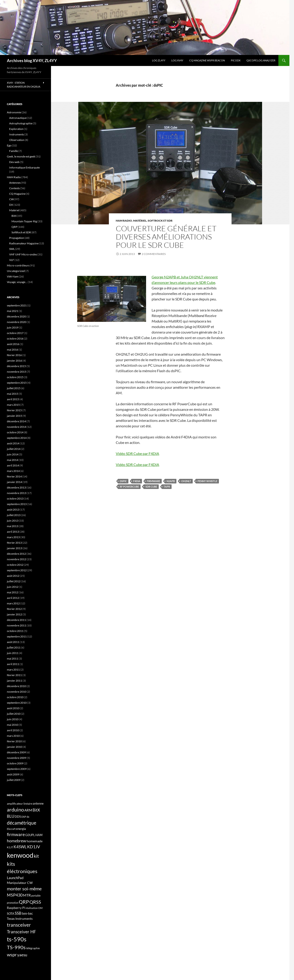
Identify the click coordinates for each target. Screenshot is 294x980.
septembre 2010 (17, 703)
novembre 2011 (17, 625)
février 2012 (14, 609)
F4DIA (137, 481)
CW (11, 199)
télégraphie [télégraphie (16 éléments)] (33, 948)
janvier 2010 (14, 747)
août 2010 (13, 708)
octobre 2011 (15, 631)
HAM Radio (124, 221)
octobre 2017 (15, 333)
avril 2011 (13, 664)
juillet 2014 (14, 449)
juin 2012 (13, 587)
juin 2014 (13, 454)
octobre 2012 (15, 565)
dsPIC (123, 481)
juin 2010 (13, 719)
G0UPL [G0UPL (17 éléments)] (30, 835)
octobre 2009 (15, 763)
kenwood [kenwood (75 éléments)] (20, 855)
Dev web (14, 162)
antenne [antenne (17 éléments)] (38, 803)
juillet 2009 (14, 780)
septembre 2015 (17, 383)
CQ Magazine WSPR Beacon (207, 60)
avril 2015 (13, 399)
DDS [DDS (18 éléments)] (18, 817)
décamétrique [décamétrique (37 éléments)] (22, 823)
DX (11, 205)
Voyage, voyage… (17, 282)
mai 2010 (13, 725)
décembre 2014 (16, 421)
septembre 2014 (17, 438)
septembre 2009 (17, 769)
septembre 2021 (17, 305)
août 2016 (13, 344)
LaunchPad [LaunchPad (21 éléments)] (15, 878)
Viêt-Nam (13, 276)
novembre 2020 (17, 322)
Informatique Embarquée (24, 167)
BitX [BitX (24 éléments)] (36, 810)
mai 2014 (13, 460)
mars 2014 (13, 471)
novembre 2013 (17, 493)
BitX (14, 216)
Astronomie (14, 112)
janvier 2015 (14, 416)
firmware (153, 481)
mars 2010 (13, 736)
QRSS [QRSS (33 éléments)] (35, 902)
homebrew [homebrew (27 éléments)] (17, 841)
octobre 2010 (15, 697)
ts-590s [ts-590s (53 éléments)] (17, 939)
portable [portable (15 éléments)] (36, 896)
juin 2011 (13, 653)
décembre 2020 (16, 316)
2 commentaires (154, 254)
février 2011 (14, 675)
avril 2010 (13, 730)
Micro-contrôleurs (18, 265)
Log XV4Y (177, 60)
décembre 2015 (16, 366)
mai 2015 (13, 394)
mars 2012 (13, 603)
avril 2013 (13, 532)
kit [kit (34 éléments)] (36, 856)
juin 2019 (13, 327)
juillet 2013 (14, 515)
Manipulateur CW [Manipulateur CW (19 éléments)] (20, 883)
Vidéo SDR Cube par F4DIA (137, 453)
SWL (12, 249)
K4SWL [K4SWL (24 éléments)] (20, 847)
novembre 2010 (17, 692)
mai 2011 (13, 659)
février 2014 (14, 476)
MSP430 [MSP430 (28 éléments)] (15, 895)
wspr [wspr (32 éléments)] (12, 955)
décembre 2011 (16, 620)
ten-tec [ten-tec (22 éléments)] (27, 913)
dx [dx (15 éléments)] (28, 817)
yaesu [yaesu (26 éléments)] (22, 955)
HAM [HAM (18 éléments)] (39, 835)
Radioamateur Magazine (24, 243)
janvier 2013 (14, 548)
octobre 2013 (15, 499)
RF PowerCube (129, 487)
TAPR (167, 487)
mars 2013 (13, 537)
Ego (9, 145)
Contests (14, 188)
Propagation (17, 238)
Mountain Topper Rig (24, 221)
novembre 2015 (17, 372)
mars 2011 (13, 670)
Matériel (140, 221)
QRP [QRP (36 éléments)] (24, 902)
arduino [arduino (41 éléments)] (15, 810)
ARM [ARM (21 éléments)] (28, 810)
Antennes (15, 183)
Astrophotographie (21, 123)
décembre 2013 (16, 487)
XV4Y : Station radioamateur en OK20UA (24, 85)
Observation (17, 140)
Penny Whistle (207, 481)
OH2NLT (186, 481)
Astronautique (18, 118)
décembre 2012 (16, 554)
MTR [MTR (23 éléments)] (27, 895)
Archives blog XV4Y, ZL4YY (32, 60)
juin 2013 (13, 521)
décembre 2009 (16, 752)
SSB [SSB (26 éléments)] (18, 913)
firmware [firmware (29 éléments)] (16, 834)
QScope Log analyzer (261, 60)
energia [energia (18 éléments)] (21, 829)
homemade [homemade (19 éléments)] (35, 841)
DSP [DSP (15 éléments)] (24, 817)
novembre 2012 (17, 559)
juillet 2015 (14, 388)
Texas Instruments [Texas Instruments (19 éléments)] (20, 919)
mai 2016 (13, 350)
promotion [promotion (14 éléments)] (13, 903)
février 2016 (14, 355)
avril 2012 (13, 598)
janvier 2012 (14, 614)
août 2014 (13, 443)
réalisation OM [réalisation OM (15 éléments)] (34, 908)
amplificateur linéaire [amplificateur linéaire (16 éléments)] (20, 804)
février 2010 (14, 741)
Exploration (16, 129)
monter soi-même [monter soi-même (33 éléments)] (24, 889)
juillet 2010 (14, 714)
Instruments (17, 134)
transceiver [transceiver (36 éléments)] (19, 925)
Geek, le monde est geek (21, 156)
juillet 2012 (14, 581)
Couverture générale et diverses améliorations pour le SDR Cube (166, 237)
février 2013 (14, 543)
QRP (14, 227)
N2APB (171, 481)
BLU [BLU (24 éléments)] (11, 816)
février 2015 (14, 410)
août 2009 (13, 774)
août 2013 (13, 510)
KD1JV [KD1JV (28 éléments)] (34, 847)
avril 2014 (13, 465)
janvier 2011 (14, 681)
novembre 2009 (17, 758)
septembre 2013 (17, 504)
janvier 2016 (14, 361)
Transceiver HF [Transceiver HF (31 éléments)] (21, 932)
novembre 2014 (17, 427)
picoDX (236, 60)
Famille (14, 151)
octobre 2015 (15, 377)
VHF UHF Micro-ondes (23, 254)
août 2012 (13, 576)
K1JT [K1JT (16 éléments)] (10, 847)
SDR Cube (151, 487)
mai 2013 (13, 526)
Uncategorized (16, 271)
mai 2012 (13, 592)
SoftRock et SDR (160, 221)
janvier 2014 (14, 482)
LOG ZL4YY (159, 60)
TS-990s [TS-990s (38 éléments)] (16, 947)
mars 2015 (13, 405)
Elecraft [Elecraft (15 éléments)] (11, 829)
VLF (12, 260)
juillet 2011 (14, 647)
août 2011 (13, 642)
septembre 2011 (17, 636)
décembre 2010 (16, 686)
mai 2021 (13, 311)
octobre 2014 (15, 432)
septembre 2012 (17, 570)
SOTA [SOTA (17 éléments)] (11, 914)
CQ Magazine (17, 194)
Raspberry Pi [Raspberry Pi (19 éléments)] (16, 908)
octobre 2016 (15, 339)
